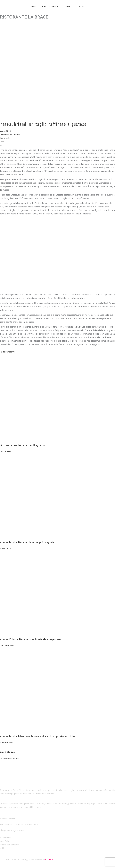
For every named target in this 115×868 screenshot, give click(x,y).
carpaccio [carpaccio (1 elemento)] (11, 759)
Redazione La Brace (10, 135)
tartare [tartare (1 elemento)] (17, 759)
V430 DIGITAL (51, 860)
